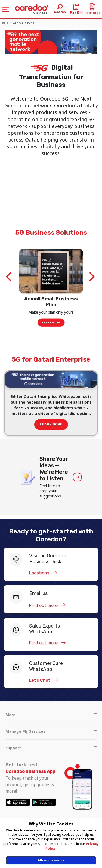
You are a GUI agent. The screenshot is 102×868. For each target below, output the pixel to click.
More (51, 715)
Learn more (51, 424)
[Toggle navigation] (5, 9)
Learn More (51, 322)
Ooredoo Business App (30, 771)
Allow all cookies (51, 860)
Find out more (44, 605)
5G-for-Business (22, 23)
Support (51, 748)
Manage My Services (51, 731)
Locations (40, 573)
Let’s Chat (40, 680)
